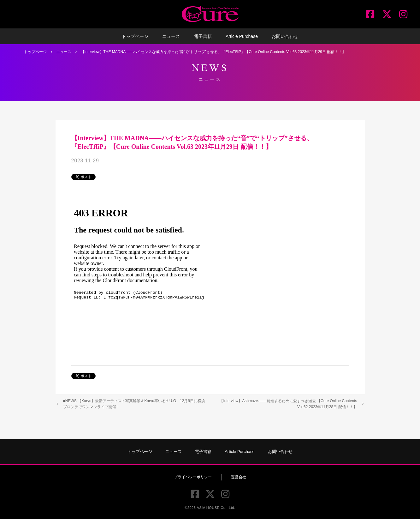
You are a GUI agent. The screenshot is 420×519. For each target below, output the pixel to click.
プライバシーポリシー (193, 477)
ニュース (171, 36)
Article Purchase (242, 36)
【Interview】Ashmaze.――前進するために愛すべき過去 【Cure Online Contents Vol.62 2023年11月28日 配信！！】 (288, 404)
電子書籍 (203, 36)
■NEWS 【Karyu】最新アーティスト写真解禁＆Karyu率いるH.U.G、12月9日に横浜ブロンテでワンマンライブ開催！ (134, 404)
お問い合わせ (285, 36)
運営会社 (239, 477)
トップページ (135, 36)
